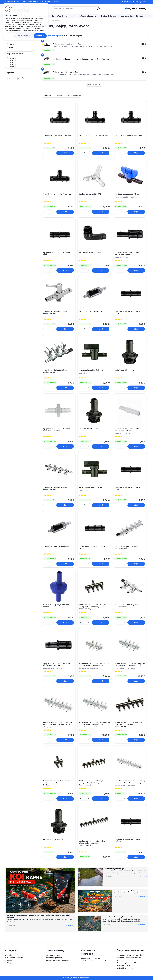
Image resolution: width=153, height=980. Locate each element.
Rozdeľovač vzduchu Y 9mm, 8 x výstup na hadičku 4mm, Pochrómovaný (92, 783)
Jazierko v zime (127, 16)
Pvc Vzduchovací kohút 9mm (91, 488)
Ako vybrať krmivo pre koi (124, 891)
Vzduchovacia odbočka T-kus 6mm (129, 136)
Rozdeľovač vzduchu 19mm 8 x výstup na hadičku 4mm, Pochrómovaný (130, 665)
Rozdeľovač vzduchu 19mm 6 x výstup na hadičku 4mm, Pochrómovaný (94, 665)
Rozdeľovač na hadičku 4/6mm (92, 194)
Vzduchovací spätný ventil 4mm (92, 311)
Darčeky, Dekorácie (109, 16)
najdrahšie (58, 95)
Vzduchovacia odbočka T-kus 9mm (58, 136)
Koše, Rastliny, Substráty (86, 16)
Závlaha (140, 16)
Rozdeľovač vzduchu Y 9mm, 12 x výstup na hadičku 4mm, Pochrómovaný (92, 843)
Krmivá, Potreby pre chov (62, 16)
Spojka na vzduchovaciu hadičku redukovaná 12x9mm (128, 430)
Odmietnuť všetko (24, 36)
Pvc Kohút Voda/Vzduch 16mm (127, 194)
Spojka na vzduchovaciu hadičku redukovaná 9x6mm (128, 254)
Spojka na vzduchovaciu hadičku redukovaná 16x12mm (57, 665)
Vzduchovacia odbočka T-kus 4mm (58, 194)
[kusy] (49, 153)
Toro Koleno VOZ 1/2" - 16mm (90, 253)
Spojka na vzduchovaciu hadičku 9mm (128, 312)
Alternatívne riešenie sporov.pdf (58, 960)
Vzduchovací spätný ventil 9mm (56, 546)
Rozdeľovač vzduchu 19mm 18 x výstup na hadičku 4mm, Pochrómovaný (130, 782)
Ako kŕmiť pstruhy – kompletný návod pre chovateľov (123, 917)
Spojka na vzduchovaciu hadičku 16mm (128, 489)
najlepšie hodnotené (73, 95)
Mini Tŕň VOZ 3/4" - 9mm (53, 840)
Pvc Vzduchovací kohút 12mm (91, 370)
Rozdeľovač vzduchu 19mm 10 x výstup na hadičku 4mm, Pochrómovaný (94, 723)
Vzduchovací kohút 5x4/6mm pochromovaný (126, 547)
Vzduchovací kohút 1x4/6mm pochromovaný (55, 312)
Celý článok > (69, 926)
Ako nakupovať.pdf (53, 955)
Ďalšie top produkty (94, 84)
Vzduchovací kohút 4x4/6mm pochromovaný (55, 489)
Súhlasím (40, 36)
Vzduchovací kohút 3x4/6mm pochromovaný (55, 371)
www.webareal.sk (85, 978)
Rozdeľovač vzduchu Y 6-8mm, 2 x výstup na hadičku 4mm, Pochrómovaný (57, 783)
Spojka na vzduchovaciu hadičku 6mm (57, 254)
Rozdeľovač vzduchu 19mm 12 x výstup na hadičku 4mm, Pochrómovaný (59, 723)
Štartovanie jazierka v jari (115, 869)
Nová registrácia (140, 2)
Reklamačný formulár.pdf (91, 958)
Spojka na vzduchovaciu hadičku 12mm (92, 547)
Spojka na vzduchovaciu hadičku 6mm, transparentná (57, 430)
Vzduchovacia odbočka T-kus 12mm (93, 136)
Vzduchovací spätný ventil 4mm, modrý (57, 606)
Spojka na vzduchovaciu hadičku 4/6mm (128, 841)
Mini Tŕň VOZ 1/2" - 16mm (124, 370)
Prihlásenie (127, 2)
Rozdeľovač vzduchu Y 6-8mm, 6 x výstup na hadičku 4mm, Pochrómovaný (128, 724)
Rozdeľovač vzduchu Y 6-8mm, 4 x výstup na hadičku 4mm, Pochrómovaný (93, 607)
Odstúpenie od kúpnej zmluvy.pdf (94, 961)
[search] (98, 9)
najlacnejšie (47, 95)
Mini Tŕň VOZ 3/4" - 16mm (89, 429)
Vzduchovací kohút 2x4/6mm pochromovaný (126, 606)
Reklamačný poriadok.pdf (55, 958)
